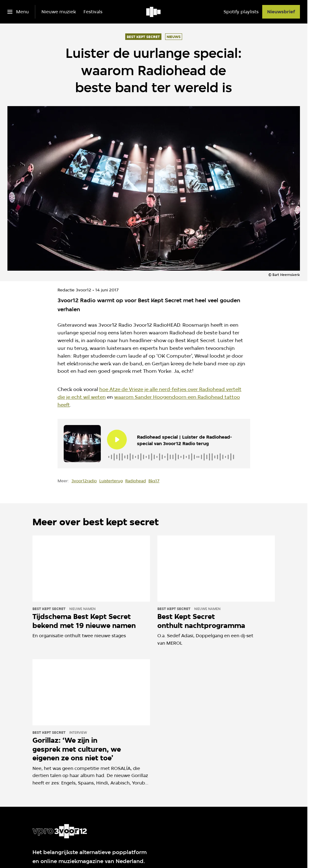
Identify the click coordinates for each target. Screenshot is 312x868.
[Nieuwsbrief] (281, 12)
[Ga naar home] (154, 12)
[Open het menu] (18, 12)
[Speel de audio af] (117, 440)
